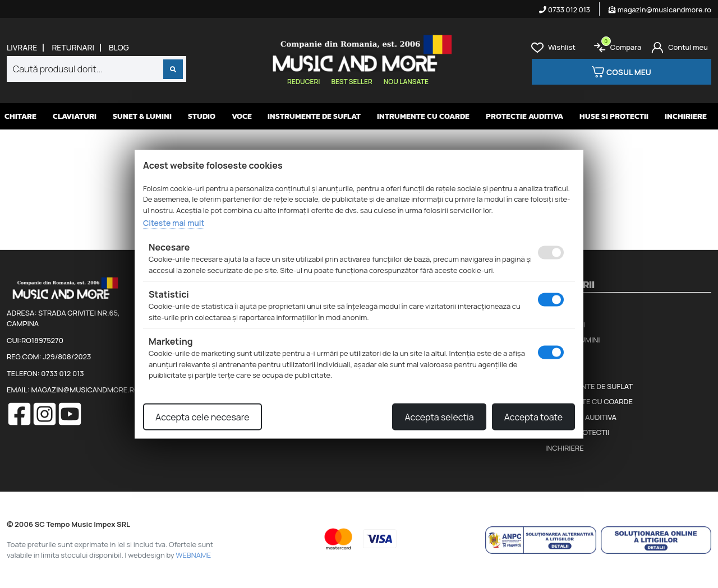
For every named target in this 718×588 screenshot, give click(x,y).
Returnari (73, 48)
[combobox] (96, 69)
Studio (202, 116)
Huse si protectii (614, 116)
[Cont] (680, 48)
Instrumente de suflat (314, 116)
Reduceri (303, 82)
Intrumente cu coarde (423, 116)
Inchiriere (686, 116)
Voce (242, 116)
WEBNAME (193, 555)
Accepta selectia (439, 416)
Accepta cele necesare (202, 416)
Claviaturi (75, 116)
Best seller (351, 82)
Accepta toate (533, 416)
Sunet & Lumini (142, 116)
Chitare (20, 116)
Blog (119, 48)
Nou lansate (406, 82)
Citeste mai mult (174, 223)
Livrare (22, 48)
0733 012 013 (565, 10)
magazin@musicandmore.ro (660, 10)
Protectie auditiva (524, 116)
